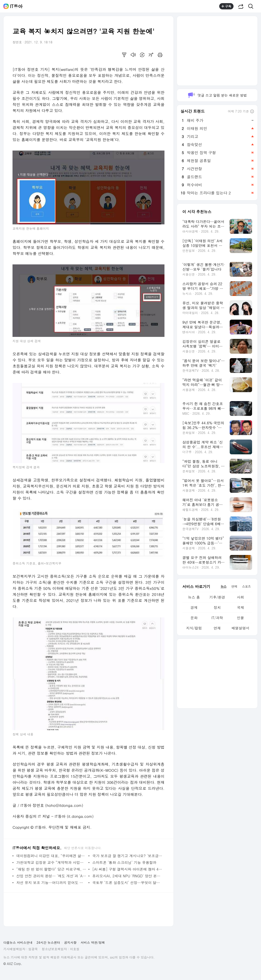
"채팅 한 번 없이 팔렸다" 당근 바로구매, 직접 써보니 (51, 869)
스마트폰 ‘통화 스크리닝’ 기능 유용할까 (124, 862)
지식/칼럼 (194, 628)
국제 (240, 607)
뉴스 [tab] (223, 586)
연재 (217, 628)
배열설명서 (240, 628)
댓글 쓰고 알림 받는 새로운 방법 (217, 95)
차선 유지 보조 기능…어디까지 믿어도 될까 (51, 883)
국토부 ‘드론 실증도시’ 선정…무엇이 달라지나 (127, 883)
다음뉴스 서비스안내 (18, 942)
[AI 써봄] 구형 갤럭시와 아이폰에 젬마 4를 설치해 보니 (127, 869)
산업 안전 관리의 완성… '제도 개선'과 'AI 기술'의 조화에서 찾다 (51, 876)
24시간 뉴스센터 (48, 942)
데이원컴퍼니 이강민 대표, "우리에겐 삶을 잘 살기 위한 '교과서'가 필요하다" (51, 856)
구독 (226, 6)
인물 (240, 618)
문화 (194, 618)
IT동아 (16, 6)
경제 (194, 607)
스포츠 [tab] (246, 586)
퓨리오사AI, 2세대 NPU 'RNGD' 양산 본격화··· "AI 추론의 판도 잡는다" (127, 876)
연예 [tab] (234, 586)
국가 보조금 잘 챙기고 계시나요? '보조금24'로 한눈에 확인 (127, 856)
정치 (217, 607)
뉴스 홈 (194, 597)
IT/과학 (217, 618)
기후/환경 (217, 597)
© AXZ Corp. (13, 964)
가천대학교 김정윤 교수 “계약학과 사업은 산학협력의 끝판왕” (51, 862)
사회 (240, 597)
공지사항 (70, 942)
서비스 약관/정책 (93, 942)
